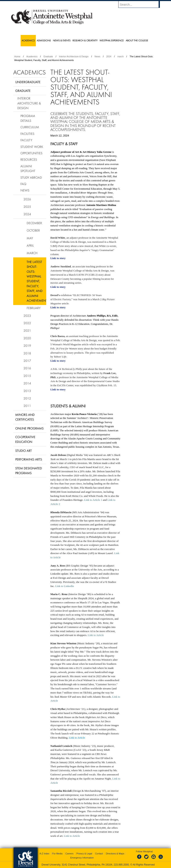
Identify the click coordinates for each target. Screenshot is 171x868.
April (30, 245)
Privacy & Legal (84, 854)
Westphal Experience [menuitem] (112, 40)
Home (17, 56)
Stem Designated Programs (29, 470)
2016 (27, 368)
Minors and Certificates (25, 417)
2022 (27, 323)
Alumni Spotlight (28, 168)
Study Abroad (31, 177)
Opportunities (31, 153)
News (97, 56)
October (33, 230)
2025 (27, 207)
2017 (27, 361)
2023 (27, 316)
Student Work (32, 147)
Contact (99, 854)
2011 (27, 406)
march (121, 56)
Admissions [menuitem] (44, 40)
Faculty (26, 140)
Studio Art (24, 451)
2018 (27, 353)
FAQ (23, 184)
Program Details (28, 118)
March (32, 253)
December (34, 223)
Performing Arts (29, 459)
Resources (29, 159)
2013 (27, 391)
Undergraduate (28, 82)
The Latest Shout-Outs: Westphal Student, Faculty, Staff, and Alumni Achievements (36, 281)
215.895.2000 (121, 865)
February (34, 308)
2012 (27, 398)
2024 (109, 56)
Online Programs (29, 428)
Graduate (48, 56)
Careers (69, 854)
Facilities (27, 134)
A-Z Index (44, 854)
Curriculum (30, 127)
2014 (27, 383)
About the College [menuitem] (137, 40)
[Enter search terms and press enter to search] (141, 4)
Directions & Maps (115, 854)
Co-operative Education (25, 439)
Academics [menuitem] (28, 40)
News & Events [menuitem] (62, 40)
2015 (27, 376)
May (30, 238)
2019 (27, 346)
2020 (27, 338)
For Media (57, 854)
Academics (32, 56)
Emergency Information (82, 858)
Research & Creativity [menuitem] (85, 40)
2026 (27, 199)
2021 (27, 330)
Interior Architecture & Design (74, 56)
